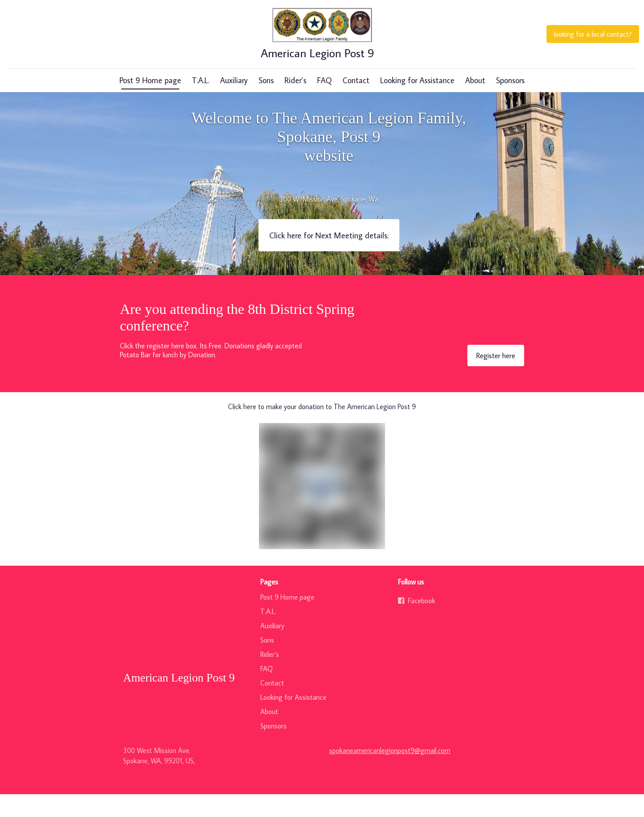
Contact (356, 103)
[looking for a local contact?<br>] (593, 45)
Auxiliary (234, 103)
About (475, 103)
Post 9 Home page (150, 103)
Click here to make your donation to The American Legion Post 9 (322, 429)
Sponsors (510, 103)
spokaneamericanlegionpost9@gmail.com (390, 773)
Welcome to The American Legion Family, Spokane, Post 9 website (329, 160)
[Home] (322, 45)
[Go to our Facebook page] (460, 623)
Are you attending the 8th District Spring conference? (237, 340)
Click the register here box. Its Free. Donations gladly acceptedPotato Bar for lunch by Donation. (211, 373)
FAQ (324, 103)
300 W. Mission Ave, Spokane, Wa (329, 222)
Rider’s (295, 103)
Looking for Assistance (417, 103)
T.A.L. (201, 103)
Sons (266, 103)
